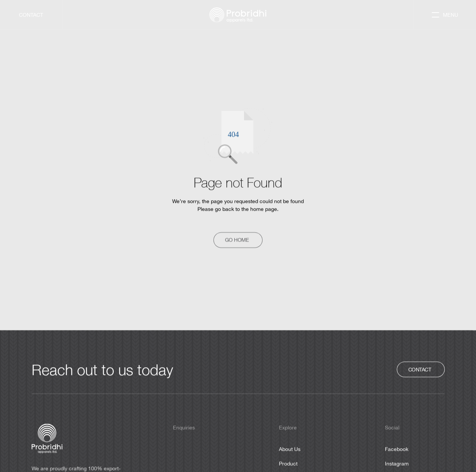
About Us (290, 449)
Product (288, 463)
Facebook (397, 449)
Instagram (397, 463)
